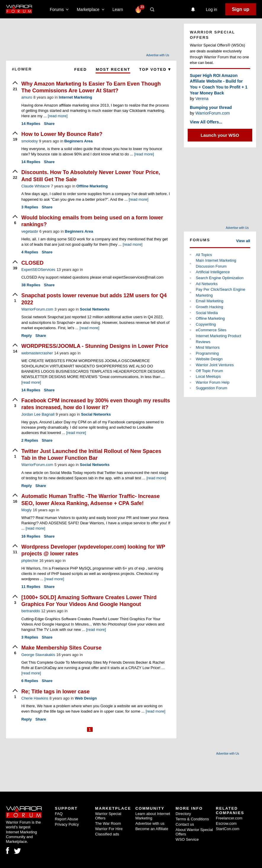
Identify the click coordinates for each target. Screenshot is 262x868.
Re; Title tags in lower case (56, 692)
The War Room (108, 823)
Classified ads (107, 834)
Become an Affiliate (152, 829)
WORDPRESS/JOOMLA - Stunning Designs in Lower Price (95, 346)
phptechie (30, 561)
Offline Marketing (92, 186)
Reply (26, 336)
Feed (81, 69)
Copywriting (206, 324)
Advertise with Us (158, 55)
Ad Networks (207, 284)
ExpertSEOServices (38, 270)
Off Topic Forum (209, 371)
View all (243, 241)
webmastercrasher (37, 353)
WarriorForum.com (37, 309)
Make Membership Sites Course (61, 648)
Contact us (185, 824)
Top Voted (155, 69)
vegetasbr (30, 231)
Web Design (86, 698)
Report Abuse (66, 819)
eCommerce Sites (211, 330)
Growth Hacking (209, 307)
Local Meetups (208, 376)
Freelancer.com (229, 818)
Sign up (241, 9)
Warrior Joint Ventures (215, 365)
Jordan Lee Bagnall (38, 414)
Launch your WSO (220, 135)
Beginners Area (78, 141)
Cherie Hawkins (35, 698)
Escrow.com (226, 823)
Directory (183, 814)
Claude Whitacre (36, 186)
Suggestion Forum (211, 388)
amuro (27, 97)
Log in (211, 9)
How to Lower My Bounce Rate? (62, 134)
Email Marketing (209, 301)
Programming (207, 353)
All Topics (204, 255)
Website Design (209, 359)
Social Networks (95, 309)
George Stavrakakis (38, 655)
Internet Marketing (76, 97)
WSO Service (187, 839)
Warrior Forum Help (213, 382)
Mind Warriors (208, 347)
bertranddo (31, 611)
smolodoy (30, 141)
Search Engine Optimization (220, 278)
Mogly (26, 510)
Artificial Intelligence (213, 272)
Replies (31, 124)
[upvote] (15, 86)
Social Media (207, 313)
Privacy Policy (67, 824)
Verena (202, 99)
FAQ (59, 814)
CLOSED (32, 263)
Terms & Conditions (192, 819)
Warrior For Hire (109, 829)
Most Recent (113, 69)
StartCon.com (228, 829)
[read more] (58, 116)
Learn (119, 9)
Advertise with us (150, 823)
